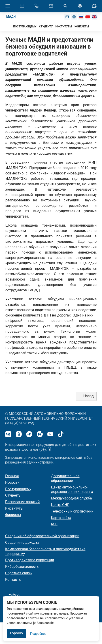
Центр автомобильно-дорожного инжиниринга (72, 490)
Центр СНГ (60, 505)
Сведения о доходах (22, 543)
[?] (49, 449)
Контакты (13, 580)
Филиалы (13, 515)
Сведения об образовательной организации (42, 536)
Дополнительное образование (65, 478)
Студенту (13, 495)
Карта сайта (61, 518)
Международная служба (71, 498)
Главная (12, 476)
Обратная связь (18, 573)
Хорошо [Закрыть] (16, 633)
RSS (54, 524)
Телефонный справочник (72, 511)
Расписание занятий (22, 502)
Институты (14, 508)
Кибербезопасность (22, 567)
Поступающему (18, 489)
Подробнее (38, 634)
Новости (12, 482)
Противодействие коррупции (30, 560)
